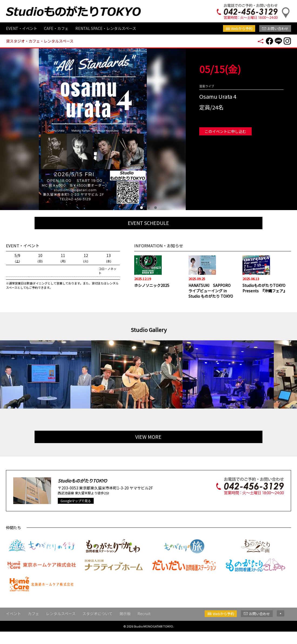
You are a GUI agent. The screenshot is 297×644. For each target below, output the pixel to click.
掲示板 (125, 625)
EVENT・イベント (22, 28)
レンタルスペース (61, 625)
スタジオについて (97, 625)
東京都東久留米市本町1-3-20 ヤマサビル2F (116, 499)
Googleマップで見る (76, 512)
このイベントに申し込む (225, 131)
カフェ (33, 625)
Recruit (144, 625)
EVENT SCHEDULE (149, 224)
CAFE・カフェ (56, 28)
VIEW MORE (149, 447)
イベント (13, 625)
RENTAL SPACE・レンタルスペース (106, 28)
